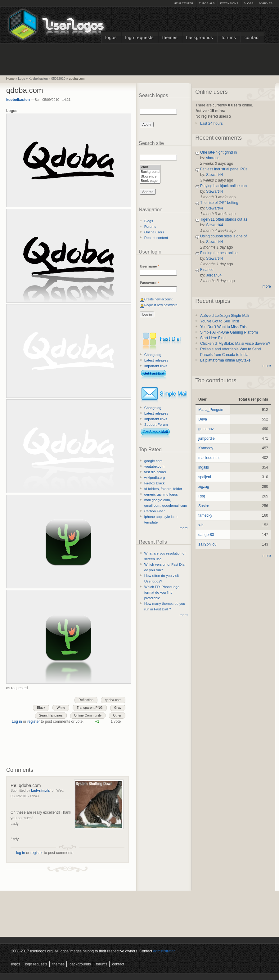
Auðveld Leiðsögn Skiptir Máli (225, 316)
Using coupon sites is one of (223, 236)
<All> (150, 167)
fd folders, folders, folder (163, 489)
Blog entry (150, 177)
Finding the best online (219, 253)
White (61, 708)
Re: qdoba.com (26, 785)
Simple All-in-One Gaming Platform (229, 332)
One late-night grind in (218, 152)
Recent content (156, 238)
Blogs (248, 3)
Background (150, 172)
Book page (150, 181)
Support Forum (156, 425)
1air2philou (207, 544)
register (34, 722)
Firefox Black (155, 483)
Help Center (184, 3)
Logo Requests (139, 38)
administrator (164, 951)
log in (21, 853)
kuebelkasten (18, 100)
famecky (205, 515)
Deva (203, 419)
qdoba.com (77, 79)
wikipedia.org (155, 478)
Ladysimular (41, 790)
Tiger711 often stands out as (224, 219)
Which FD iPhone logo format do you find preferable (162, 592)
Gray (118, 708)
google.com (153, 461)
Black (41, 708)
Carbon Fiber (155, 511)
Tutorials (207, 3)
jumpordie (207, 438)
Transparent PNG (90, 708)
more (184, 528)
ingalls (204, 467)
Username (149, 266)
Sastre (204, 506)
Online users (154, 232)
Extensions (229, 3)
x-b (201, 525)
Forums (229, 38)
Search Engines (51, 715)
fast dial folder (155, 472)
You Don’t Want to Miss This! (224, 327)
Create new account (158, 299)
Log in (17, 722)
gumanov (206, 429)
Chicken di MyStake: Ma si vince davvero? (235, 344)
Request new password (161, 305)
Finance (207, 270)
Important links (156, 366)
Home (10, 79)
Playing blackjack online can (223, 186)
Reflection (86, 700)
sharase (213, 158)
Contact (252, 38)
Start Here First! (213, 338)
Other (117, 715)
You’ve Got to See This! (220, 321)
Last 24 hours (211, 124)
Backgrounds (200, 38)
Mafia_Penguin (211, 410)
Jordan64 (214, 275)
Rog (202, 496)
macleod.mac (209, 458)
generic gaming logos (161, 494)
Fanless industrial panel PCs (224, 169)
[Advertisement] (140, 59)
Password (149, 283)
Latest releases (156, 360)
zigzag (204, 487)
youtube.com (154, 466)
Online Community (88, 715)
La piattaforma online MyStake (225, 360)
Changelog (153, 355)
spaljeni (205, 477)
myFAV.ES (266, 3)
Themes (170, 38)
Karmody (206, 448)
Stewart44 (214, 175)
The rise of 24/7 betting (219, 203)
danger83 (206, 535)
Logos (111, 38)
